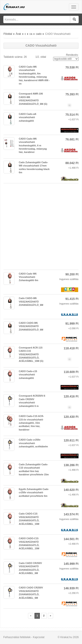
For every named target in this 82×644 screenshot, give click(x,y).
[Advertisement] (41, 227)
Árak (18, 34)
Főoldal (8, 34)
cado (39, 34)
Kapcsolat (39, 637)
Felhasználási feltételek (17, 637)
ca (31, 34)
